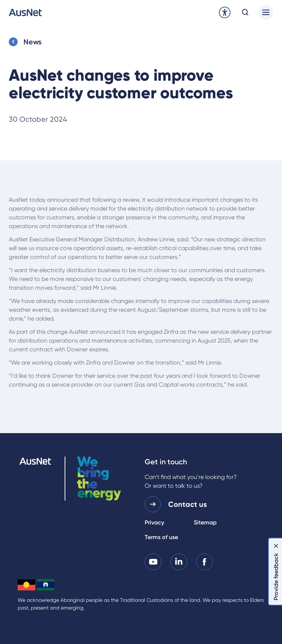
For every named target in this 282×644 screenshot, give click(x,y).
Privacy (154, 522)
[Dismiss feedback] (276, 546)
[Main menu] (266, 12)
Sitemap (205, 522)
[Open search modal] (245, 12)
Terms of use (161, 537)
